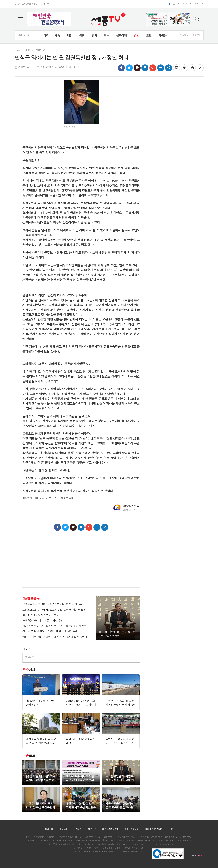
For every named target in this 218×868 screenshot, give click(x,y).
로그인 (176, 4)
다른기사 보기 (129, 510)
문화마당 (122, 35)
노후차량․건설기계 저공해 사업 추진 (43, 621)
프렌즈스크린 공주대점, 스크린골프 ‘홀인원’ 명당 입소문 (54, 610)
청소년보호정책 (132, 829)
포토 (149, 35)
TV (46, 35)
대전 (70, 35)
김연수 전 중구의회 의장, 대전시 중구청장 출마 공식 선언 (55, 626)
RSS (171, 829)
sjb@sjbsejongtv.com (134, 851)
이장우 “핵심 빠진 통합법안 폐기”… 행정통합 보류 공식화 (55, 637)
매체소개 (49, 829)
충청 (82, 35)
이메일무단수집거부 (154, 829)
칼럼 (137, 35)
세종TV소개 (24, 35)
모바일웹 (199, 4)
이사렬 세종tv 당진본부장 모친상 (41, 615)
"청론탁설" (40, 50)
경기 (94, 35)
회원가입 (187, 4)
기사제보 (184, 35)
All (103, 851)
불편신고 (92, 829)
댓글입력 (30, 657)
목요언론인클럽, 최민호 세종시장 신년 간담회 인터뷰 (52, 604)
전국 (107, 35)
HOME (18, 50)
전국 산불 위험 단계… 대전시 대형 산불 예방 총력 (50, 631)
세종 (57, 35)
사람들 (162, 35)
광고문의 (196, 35)
